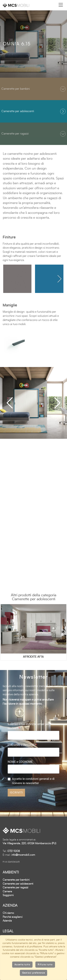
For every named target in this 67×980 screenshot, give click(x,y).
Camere (7, 891)
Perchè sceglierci (13, 917)
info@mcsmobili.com (23, 855)
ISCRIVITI (16, 793)
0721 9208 (14, 851)
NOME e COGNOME (20, 762)
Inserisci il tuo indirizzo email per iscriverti (28, 726)
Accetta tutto (22, 965)
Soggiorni (8, 895)
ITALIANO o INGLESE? (22, 745)
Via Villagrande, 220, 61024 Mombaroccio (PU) (29, 843)
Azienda (7, 921)
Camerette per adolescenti (18, 884)
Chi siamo (8, 913)
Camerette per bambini (16, 880)
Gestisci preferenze (34, 973)
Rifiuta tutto (45, 965)
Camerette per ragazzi (15, 888)
